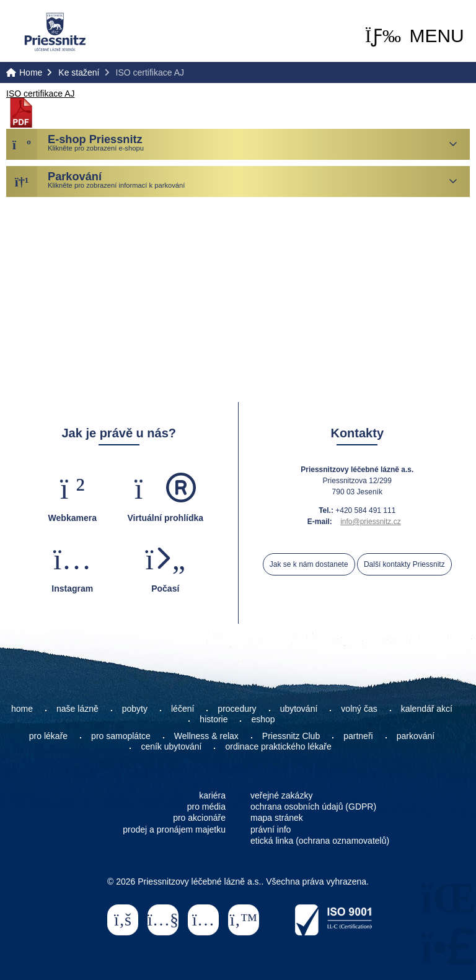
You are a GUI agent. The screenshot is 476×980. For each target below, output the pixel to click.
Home (55, 32)
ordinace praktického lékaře (279, 746)
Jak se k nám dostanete (309, 564)
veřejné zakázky (281, 795)
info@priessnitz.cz (371, 522)
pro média (206, 807)
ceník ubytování (171, 746)
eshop (263, 719)
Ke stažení (79, 72)
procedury (237, 709)
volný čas (359, 709)
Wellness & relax (206, 736)
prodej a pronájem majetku (174, 829)
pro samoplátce (121, 736)
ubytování (299, 709)
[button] (415, 36)
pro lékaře (48, 736)
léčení (183, 709)
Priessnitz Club (291, 736)
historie (214, 719)
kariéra (212, 795)
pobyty (135, 709)
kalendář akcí (427, 709)
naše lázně (77, 709)
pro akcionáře (199, 818)
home (22, 709)
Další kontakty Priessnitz (404, 564)
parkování (416, 736)
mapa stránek (277, 818)
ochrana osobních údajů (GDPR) (313, 807)
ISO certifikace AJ (40, 94)
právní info (271, 829)
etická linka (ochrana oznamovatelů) (320, 841)
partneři (358, 736)
